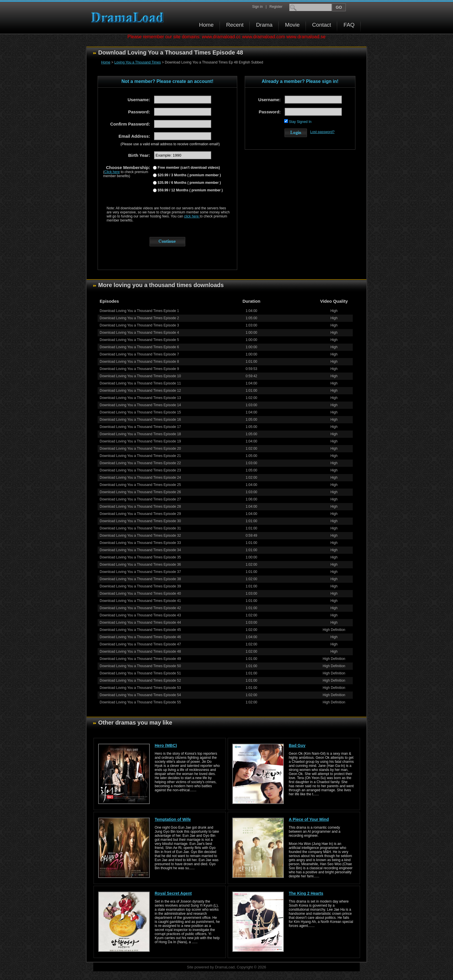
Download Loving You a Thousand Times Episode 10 (140, 376)
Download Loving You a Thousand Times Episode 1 (139, 311)
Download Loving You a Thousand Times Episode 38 (140, 579)
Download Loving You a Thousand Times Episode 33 (140, 543)
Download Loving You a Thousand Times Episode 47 (140, 644)
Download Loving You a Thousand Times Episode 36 (140, 565)
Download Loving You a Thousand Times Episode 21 (140, 456)
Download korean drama (129, 18)
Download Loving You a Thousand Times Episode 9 (139, 369)
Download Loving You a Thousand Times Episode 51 (140, 673)
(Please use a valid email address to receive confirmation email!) (170, 144)
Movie (292, 25)
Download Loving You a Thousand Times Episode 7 (139, 354)
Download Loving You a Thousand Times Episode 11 (140, 383)
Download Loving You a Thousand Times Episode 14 (140, 405)
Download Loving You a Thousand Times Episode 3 (139, 325)
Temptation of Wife (173, 819)
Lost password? (322, 132)
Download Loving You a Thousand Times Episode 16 (140, 420)
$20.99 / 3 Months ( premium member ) (189, 175)
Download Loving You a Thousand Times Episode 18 (140, 434)
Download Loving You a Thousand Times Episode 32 (140, 536)
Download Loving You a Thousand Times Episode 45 (140, 630)
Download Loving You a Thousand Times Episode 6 (139, 347)
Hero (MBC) (166, 745)
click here (192, 216)
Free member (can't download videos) (188, 168)
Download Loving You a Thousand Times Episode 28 (140, 507)
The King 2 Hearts (306, 893)
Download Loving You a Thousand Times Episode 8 (139, 362)
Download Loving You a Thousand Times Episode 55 (140, 702)
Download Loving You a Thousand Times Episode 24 (140, 478)
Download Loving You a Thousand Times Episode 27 (140, 499)
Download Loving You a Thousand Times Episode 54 (140, 695)
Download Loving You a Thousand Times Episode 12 (140, 391)
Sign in (257, 7)
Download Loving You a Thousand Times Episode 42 (140, 608)
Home (206, 25)
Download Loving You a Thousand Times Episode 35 (140, 557)
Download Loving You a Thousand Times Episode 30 (140, 521)
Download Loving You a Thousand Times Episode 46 (140, 637)
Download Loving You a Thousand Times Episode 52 (140, 680)
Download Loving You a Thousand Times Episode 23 (140, 470)
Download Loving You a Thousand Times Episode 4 (139, 333)
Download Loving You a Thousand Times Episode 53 (140, 688)
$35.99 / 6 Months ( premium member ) (189, 183)
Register (276, 7)
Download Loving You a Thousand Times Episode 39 (140, 586)
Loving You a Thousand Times (138, 62)
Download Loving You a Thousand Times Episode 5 (139, 340)
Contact (322, 25)
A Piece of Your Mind (309, 819)
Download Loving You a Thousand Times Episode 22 (140, 463)
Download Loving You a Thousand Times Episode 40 (140, 594)
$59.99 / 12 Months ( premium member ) (190, 190)
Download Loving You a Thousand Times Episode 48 (140, 651)
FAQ (349, 25)
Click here (112, 172)
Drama (264, 25)
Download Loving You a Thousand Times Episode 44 (140, 623)
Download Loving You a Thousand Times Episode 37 (140, 572)
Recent (235, 25)
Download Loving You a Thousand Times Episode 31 (140, 528)
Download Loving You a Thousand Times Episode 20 (140, 449)
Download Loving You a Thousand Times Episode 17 (140, 427)
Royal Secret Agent (173, 893)
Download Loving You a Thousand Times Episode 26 (140, 492)
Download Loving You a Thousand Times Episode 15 (140, 412)
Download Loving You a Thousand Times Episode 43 (140, 615)
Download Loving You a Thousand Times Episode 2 (139, 318)
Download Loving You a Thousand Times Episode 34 (140, 550)
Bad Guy (297, 745)
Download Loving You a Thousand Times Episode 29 (140, 514)
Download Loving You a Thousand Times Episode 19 (140, 441)
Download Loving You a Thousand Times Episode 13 (140, 398)
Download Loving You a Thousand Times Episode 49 (140, 659)
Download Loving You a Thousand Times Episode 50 (140, 666)
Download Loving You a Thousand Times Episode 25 (140, 485)
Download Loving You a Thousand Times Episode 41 (140, 601)
